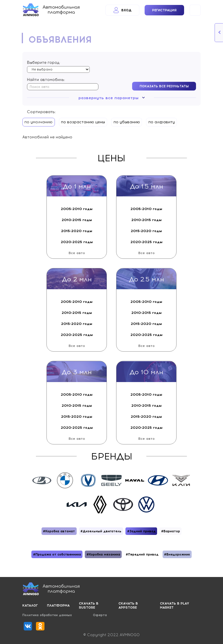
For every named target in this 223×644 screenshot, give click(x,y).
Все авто (77, 253)
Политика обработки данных (47, 615)
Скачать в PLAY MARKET (175, 605)
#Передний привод (142, 554)
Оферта (100, 615)
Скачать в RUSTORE (89, 605)
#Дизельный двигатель (101, 531)
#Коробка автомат (59, 531)
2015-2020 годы (77, 231)
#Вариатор (171, 531)
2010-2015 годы (77, 220)
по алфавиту (162, 122)
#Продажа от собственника (57, 554)
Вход (123, 10)
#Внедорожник (177, 554)
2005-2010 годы (77, 209)
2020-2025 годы (77, 242)
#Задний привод (141, 531)
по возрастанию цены (83, 122)
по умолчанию (38, 122)
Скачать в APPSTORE (128, 605)
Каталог (30, 605)
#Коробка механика (103, 554)
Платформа (58, 605)
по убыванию (127, 122)
